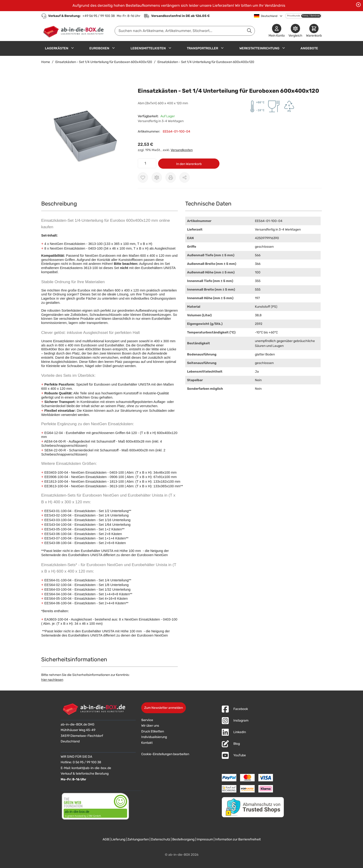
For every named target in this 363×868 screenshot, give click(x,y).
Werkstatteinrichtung (259, 48)
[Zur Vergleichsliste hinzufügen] (157, 177)
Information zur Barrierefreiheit (238, 839)
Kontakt (147, 743)
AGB (106, 839)
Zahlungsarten (138, 839)
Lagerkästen (57, 48)
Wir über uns (150, 726)
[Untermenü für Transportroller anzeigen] (222, 48)
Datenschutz (161, 839)
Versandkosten (182, 150)
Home (46, 62)
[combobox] (185, 31)
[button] (85, 133)
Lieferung (118, 839)
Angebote (309, 48)
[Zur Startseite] (74, 31)
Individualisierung (154, 737)
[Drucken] (171, 177)
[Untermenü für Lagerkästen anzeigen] (72, 48)
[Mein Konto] (277, 31)
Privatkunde (294, 16)
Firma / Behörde (311, 16)
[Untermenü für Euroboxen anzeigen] (113, 48)
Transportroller (202, 48)
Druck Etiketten (153, 731)
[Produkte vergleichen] (295, 31)
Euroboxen (99, 48)
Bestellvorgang (183, 839)
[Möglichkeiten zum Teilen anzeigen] (185, 177)
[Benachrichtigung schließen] (358, 5)
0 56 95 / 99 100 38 (87, 762)
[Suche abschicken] (249, 31)
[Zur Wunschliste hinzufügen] (143, 177)
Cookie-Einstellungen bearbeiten (165, 754)
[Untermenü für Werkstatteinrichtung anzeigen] (284, 48)
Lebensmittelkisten (148, 48)
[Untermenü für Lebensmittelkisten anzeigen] (170, 48)
